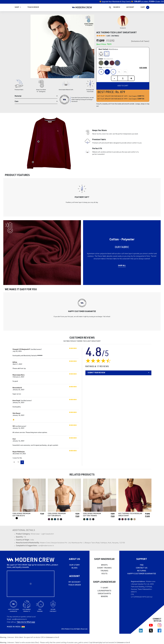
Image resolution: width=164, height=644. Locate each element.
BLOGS (74, 568)
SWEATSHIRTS (104, 594)
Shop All (122, 266)
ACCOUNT (130, 7)
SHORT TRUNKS (104, 568)
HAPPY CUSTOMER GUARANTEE (142, 574)
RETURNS (142, 571)
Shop (17, 7)
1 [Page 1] (18, 462)
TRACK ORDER (74, 585)
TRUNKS (104, 571)
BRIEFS (104, 565)
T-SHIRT (104, 588)
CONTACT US (142, 568)
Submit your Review (96, 373)
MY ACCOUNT (74, 582)
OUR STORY (74, 565)
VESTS (104, 574)
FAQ (142, 565)
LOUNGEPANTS (104, 591)
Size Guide (143, 68)
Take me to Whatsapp (26, 622)
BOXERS (104, 597)
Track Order (33, 7)
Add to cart (123, 86)
